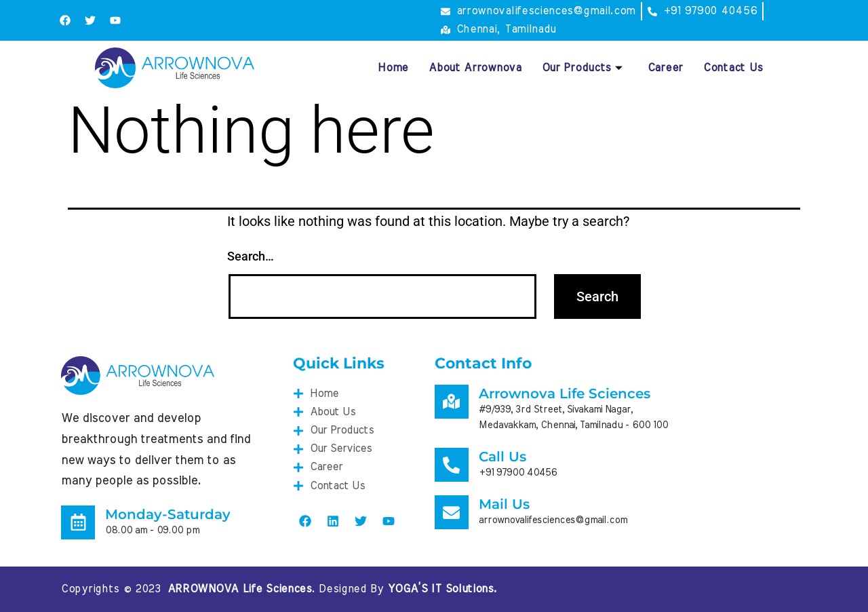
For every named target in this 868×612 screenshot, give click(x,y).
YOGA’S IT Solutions (441, 589)
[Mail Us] (452, 512)
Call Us (502, 457)
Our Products (583, 68)
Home (393, 68)
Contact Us (733, 68)
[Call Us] (452, 465)
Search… (251, 256)
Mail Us (504, 504)
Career (665, 68)
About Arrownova (475, 68)
